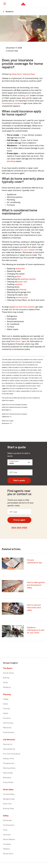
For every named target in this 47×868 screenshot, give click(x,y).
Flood (5, 830)
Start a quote (19, 480)
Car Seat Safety (9, 794)
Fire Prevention (9, 825)
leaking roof (24, 95)
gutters (18, 276)
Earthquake (7, 820)
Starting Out (8, 744)
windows (19, 284)
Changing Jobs (9, 763)
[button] (45, 4)
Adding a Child (8, 759)
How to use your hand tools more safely (34, 608)
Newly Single (8, 773)
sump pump (22, 297)
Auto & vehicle (8, 673)
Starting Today (8, 809)
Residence (7, 687)
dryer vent (23, 282)
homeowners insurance (12, 103)
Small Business (9, 732)
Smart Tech (7, 804)
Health (6, 713)
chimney (23, 290)
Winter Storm (8, 854)
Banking (6, 678)
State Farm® (24, 74)
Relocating (7, 778)
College (6, 699)
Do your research (29, 250)
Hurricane (7, 835)
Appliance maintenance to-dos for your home (36, 630)
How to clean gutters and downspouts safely (36, 585)
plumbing (11, 161)
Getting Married (9, 749)
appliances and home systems (22, 307)
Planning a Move (9, 768)
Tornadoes (7, 844)
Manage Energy (9, 799)
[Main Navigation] (5, 4)
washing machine (28, 279)
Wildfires (6, 849)
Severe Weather (9, 839)
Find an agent (19, 520)
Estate (5, 704)
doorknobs (20, 269)
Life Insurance (8, 723)
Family (5, 683)
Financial (6, 709)
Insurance (7, 718)
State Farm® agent (19, 341)
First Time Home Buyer (12, 754)
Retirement (7, 728)
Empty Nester (8, 782)
